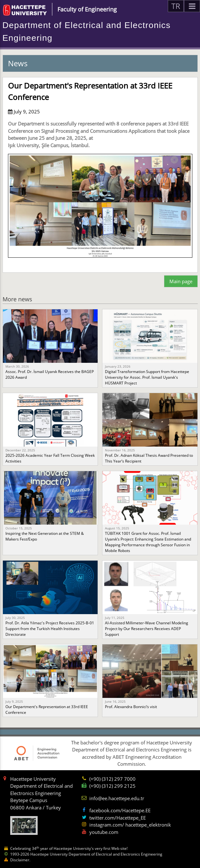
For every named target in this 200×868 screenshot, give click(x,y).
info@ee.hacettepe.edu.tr (117, 798)
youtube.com (104, 832)
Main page (181, 281)
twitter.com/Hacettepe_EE (118, 818)
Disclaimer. (20, 860)
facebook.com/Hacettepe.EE (120, 810)
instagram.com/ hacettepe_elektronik (130, 825)
